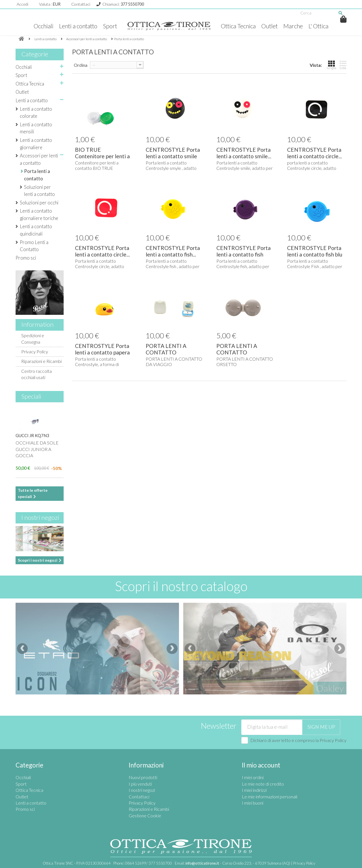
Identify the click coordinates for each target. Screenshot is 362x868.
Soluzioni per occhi (39, 203)
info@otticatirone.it (202, 863)
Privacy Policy (35, 351)
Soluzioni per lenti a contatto (39, 191)
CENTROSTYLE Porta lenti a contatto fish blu (315, 251)
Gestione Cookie (145, 815)
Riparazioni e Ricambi (41, 361)
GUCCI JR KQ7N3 (32, 435)
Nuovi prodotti (143, 777)
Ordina (81, 65)
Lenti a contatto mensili (36, 128)
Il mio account (261, 765)
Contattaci (81, 4)
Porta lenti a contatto (37, 175)
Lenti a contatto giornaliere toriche (39, 214)
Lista (343, 65)
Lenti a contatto (78, 26)
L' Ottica (318, 26)
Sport (110, 26)
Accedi (22, 4)
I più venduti (140, 784)
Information (37, 324)
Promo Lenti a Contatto (34, 246)
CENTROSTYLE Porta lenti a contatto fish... (173, 251)
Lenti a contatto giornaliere (36, 144)
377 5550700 (132, 4)
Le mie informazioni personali (270, 797)
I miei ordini (253, 777)
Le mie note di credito (263, 784)
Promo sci (26, 258)
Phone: (143, 863)
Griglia (332, 65)
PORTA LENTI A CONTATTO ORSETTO (237, 352)
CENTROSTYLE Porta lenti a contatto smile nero (173, 156)
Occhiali (44, 26)
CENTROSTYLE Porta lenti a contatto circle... (314, 153)
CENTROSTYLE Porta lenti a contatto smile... (244, 153)
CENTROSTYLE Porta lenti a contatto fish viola (244, 254)
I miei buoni (253, 803)
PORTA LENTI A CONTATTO (166, 349)
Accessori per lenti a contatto (39, 159)
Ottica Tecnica (238, 26)
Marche (293, 26)
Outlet (270, 26)
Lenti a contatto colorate (36, 113)
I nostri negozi (40, 517)
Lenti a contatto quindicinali (36, 230)
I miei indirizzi (254, 790)
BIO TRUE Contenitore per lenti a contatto (102, 156)
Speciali (31, 396)
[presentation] (22, 649)
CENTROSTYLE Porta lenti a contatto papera (102, 349)
